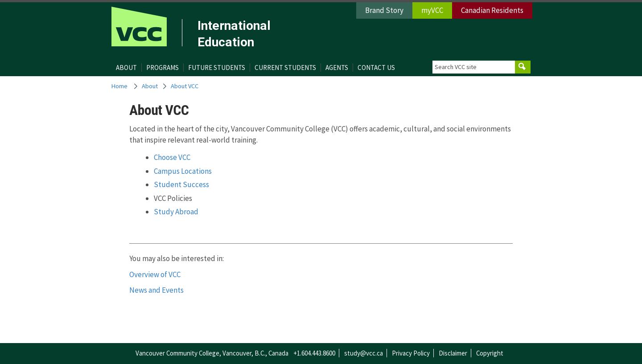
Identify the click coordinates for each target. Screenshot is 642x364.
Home (119, 86)
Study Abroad (176, 212)
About (126, 67)
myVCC (432, 10)
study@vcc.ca (364, 353)
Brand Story (384, 10)
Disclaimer (453, 353)
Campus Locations (183, 171)
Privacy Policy (411, 353)
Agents (337, 67)
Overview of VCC (155, 274)
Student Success (181, 184)
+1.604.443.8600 (314, 353)
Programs (163, 67)
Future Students (217, 67)
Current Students (285, 67)
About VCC (185, 86)
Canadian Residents (492, 10)
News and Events (156, 290)
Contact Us (376, 67)
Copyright (490, 353)
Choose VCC (172, 157)
